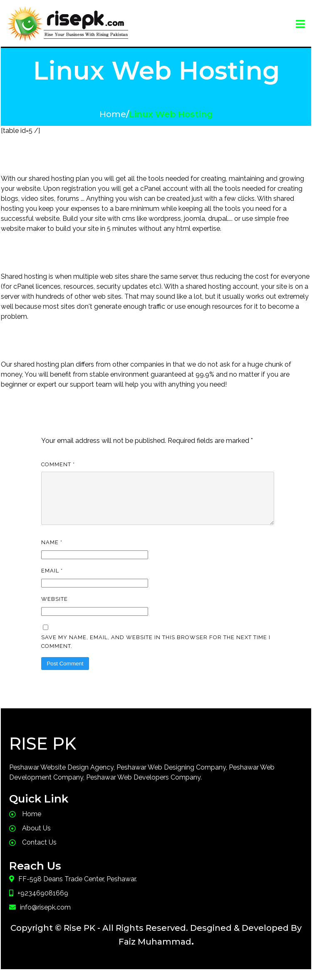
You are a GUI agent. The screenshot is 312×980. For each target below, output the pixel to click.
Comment (58, 464)
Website (54, 609)
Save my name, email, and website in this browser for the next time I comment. (156, 652)
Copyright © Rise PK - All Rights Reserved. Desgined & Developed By (156, 938)
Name (52, 552)
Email (52, 581)
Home (113, 114)
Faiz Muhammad (155, 952)
